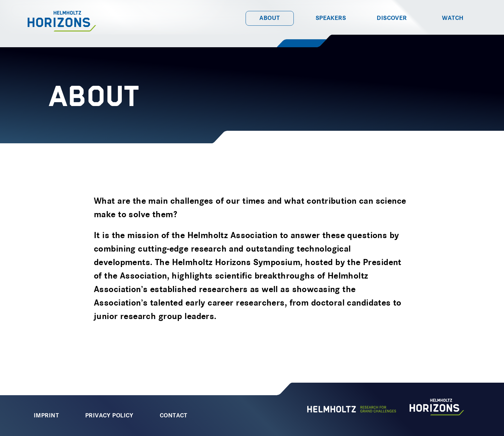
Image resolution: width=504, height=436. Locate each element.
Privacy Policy (109, 416)
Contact (174, 416)
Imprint (46, 416)
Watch (453, 18)
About (270, 18)
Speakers (331, 18)
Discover (392, 18)
